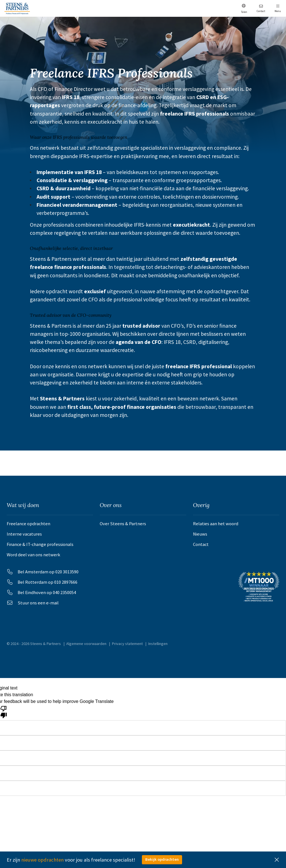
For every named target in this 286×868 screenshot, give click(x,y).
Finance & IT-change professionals (40, 545)
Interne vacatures (24, 534)
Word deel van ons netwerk (34, 556)
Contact (201, 545)
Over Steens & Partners (123, 524)
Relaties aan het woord (216, 524)
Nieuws (200, 534)
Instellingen (158, 647)
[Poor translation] (4, 715)
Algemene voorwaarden (86, 647)
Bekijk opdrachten (162, 859)
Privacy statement (127, 647)
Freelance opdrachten (28, 524)
